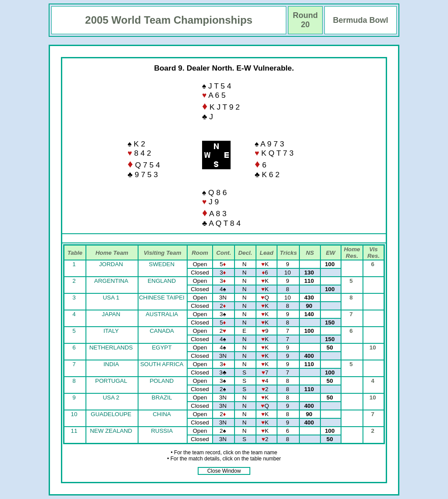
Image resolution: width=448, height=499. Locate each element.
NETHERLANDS (111, 348)
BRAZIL (162, 397)
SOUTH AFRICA (162, 364)
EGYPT (162, 348)
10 (75, 414)
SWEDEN (162, 264)
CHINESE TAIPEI (162, 298)
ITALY (111, 331)
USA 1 (111, 298)
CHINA (162, 414)
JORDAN (111, 264)
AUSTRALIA (162, 314)
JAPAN (111, 314)
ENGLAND (162, 281)
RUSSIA (162, 431)
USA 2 (111, 397)
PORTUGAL (111, 381)
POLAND (162, 381)
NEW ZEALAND (111, 431)
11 (75, 431)
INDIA (111, 364)
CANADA (162, 331)
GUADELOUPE (111, 414)
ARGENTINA (111, 281)
